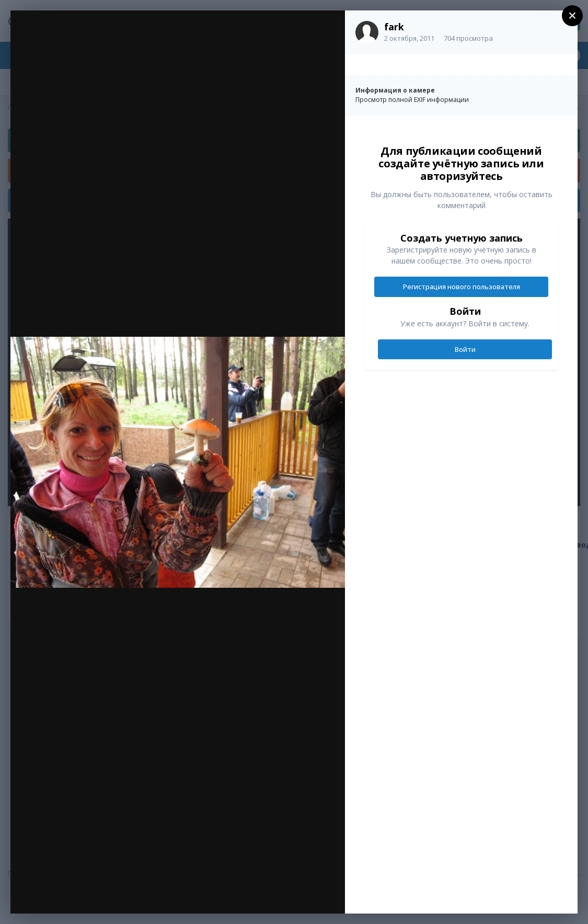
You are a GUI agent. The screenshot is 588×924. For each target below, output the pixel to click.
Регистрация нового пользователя (462, 287)
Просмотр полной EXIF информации (412, 100)
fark (394, 27)
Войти (465, 349)
